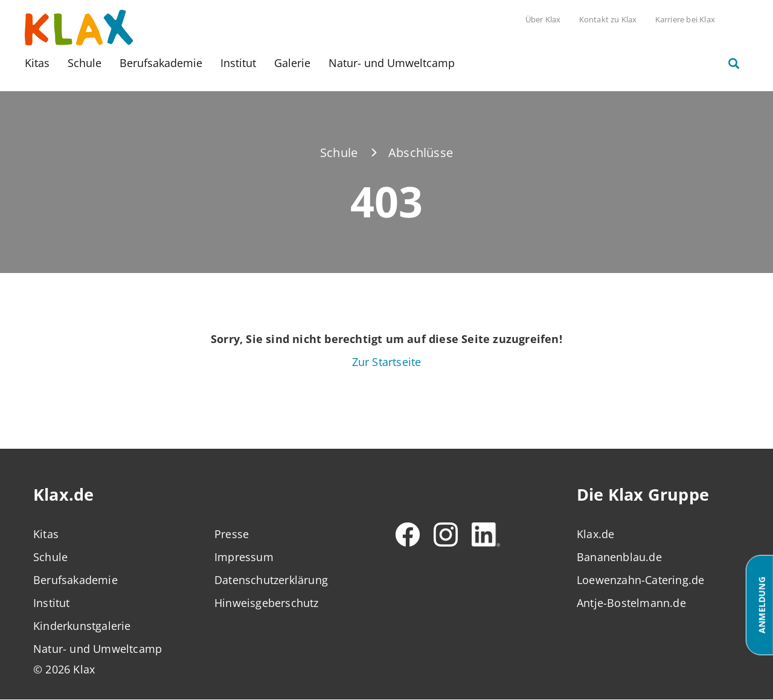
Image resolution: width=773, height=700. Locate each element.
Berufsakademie (161, 63)
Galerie (292, 63)
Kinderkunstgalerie (82, 626)
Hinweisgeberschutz (267, 603)
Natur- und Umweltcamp (392, 63)
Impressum (244, 557)
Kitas (37, 63)
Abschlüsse (421, 153)
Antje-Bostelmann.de (631, 603)
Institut (238, 63)
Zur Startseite (387, 362)
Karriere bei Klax (685, 19)
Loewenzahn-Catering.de (640, 580)
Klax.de (595, 534)
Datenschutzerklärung (271, 580)
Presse (232, 534)
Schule (85, 63)
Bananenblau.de (619, 557)
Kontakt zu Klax (608, 19)
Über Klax (543, 19)
